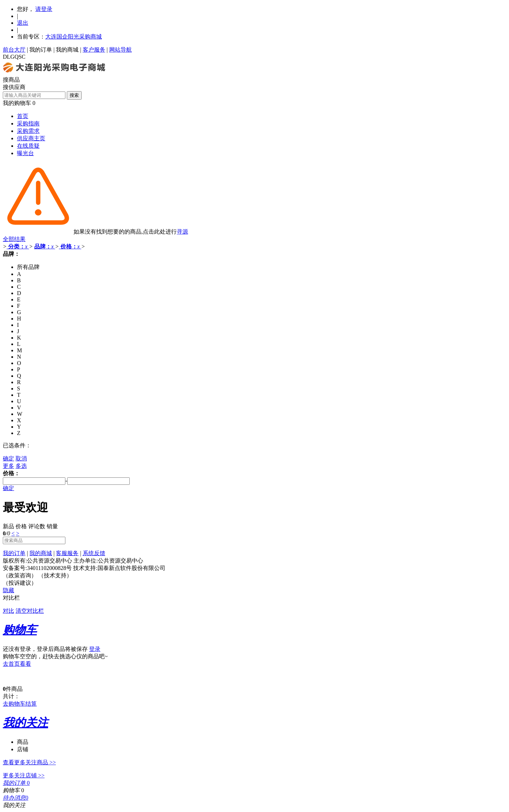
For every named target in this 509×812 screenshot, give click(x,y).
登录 (95, 649)
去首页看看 (17, 664)
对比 (8, 611)
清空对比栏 (30, 611)
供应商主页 (31, 138)
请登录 (44, 9)
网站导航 (121, 50)
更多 (8, 466)
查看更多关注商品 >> (29, 762)
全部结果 (14, 239)
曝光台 (25, 153)
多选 (21, 466)
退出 (23, 23)
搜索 (74, 95)
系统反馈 (94, 553)
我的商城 (67, 50)
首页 (23, 116)
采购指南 (28, 123)
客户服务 (94, 50)
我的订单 (41, 50)
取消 (21, 458)
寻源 (182, 232)
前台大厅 (14, 50)
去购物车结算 (20, 704)
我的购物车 (17, 103)
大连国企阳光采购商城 (74, 37)
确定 (8, 458)
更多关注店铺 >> (24, 775)
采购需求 (28, 131)
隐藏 (8, 590)
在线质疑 (28, 146)
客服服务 (67, 553)
